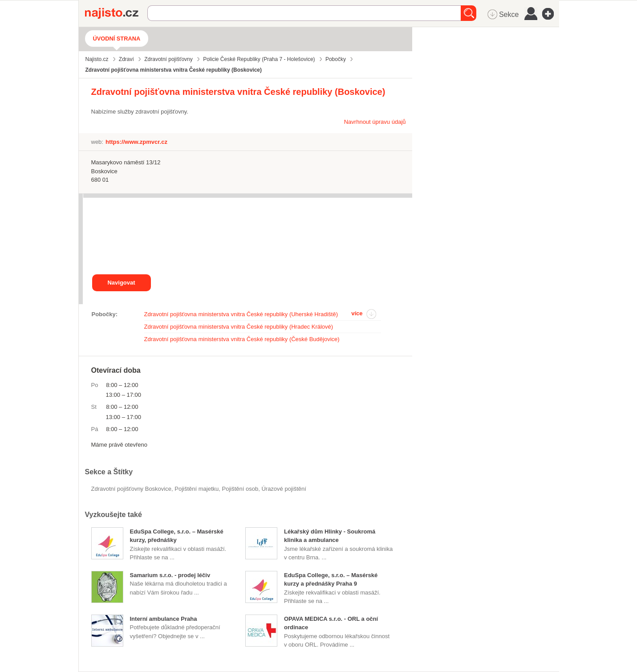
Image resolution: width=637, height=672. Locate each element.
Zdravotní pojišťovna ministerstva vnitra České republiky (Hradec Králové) (239, 327)
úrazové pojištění (284, 489)
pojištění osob (240, 489)
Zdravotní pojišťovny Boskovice (131, 489)
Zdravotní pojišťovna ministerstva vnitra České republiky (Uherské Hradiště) (241, 314)
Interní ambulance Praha (164, 619)
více (357, 313)
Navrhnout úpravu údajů (375, 122)
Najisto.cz (116, 13)
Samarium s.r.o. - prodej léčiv (170, 575)
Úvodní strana (117, 39)
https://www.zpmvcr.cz (136, 142)
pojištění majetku (197, 489)
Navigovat (121, 283)
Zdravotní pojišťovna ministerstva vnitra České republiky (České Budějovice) (242, 339)
